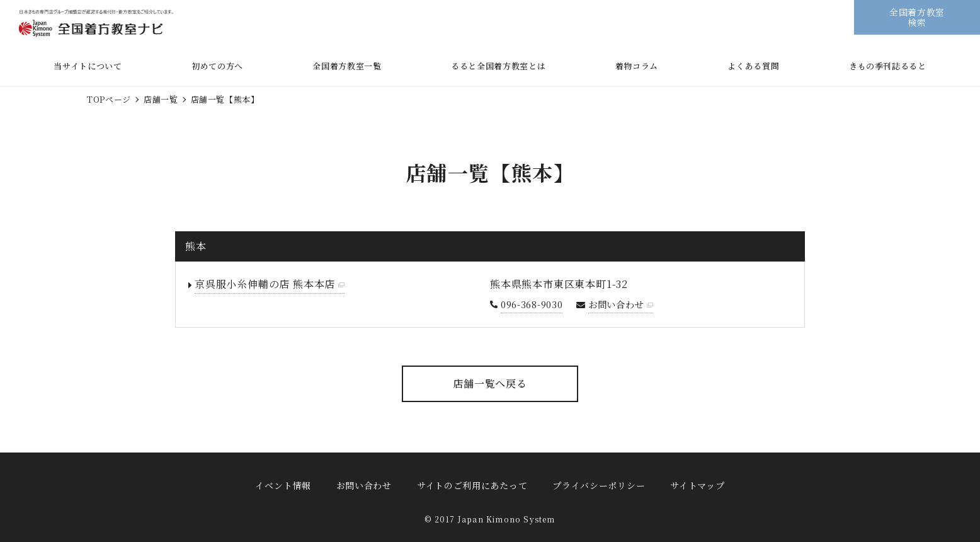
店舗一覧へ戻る (490, 383)
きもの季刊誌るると (888, 66)
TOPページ (109, 99)
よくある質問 (753, 66)
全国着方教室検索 (917, 17)
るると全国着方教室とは (498, 66)
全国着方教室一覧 (347, 66)
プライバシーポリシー (599, 485)
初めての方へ (217, 66)
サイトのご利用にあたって (472, 485)
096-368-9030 (532, 304)
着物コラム (637, 66)
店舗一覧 (161, 99)
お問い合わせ (616, 304)
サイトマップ (697, 485)
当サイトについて (88, 66)
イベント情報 (283, 485)
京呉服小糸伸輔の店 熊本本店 (265, 284)
